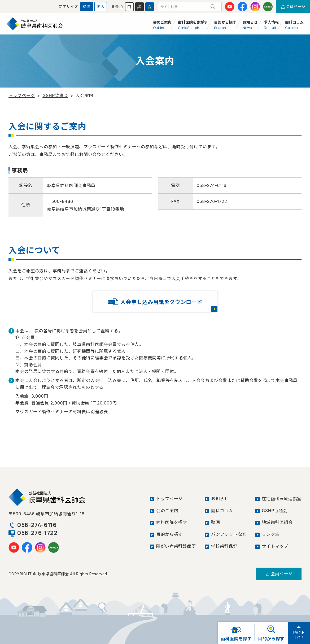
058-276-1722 (33, 533)
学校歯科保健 (224, 546)
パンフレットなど (229, 534)
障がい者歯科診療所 (176, 546)
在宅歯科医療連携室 (282, 499)
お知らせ (220, 499)
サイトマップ (275, 546)
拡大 (101, 6)
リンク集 (271, 534)
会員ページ (293, 6)
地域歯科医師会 (277, 522)
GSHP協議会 (55, 95)
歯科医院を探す (172, 522)
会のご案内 (167, 511)
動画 (215, 522)
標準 (87, 6)
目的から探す (169, 534)
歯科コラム (222, 511)
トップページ (22, 95)
